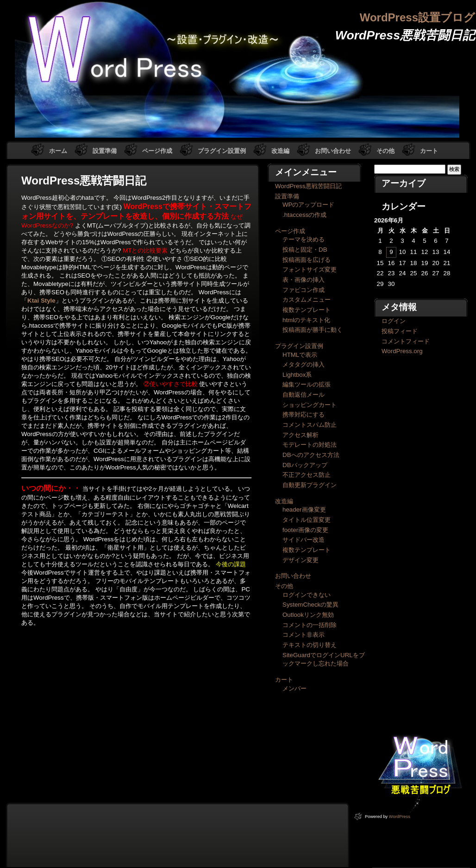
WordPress (400, 817)
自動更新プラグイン (310, 485)
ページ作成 (157, 151)
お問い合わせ (333, 151)
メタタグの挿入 (304, 364)
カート (429, 151)
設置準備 (105, 151)
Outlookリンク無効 (308, 615)
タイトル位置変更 (307, 520)
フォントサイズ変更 (310, 269)
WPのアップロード (308, 205)
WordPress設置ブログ (417, 17)
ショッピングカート (310, 405)
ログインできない (307, 595)
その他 (385, 151)
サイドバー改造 (304, 540)
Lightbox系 (297, 375)
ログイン (394, 321)
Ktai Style (41, 301)
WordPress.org (402, 351)
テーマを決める (304, 239)
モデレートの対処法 (310, 445)
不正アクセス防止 (307, 475)
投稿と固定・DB (305, 250)
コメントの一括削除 (310, 625)
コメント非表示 (304, 635)
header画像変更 (304, 510)
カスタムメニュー (307, 300)
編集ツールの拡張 (307, 384)
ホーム (58, 151)
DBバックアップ (305, 465)
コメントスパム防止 (310, 425)
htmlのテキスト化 (306, 320)
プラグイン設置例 (222, 151)
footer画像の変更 (305, 530)
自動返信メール (304, 395)
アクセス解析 (301, 435)
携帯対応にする (304, 415)
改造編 (280, 151)
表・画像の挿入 (304, 280)
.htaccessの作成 (304, 215)
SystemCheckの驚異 (310, 605)
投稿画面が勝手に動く (313, 330)
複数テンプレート (307, 310)
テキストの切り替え (310, 645)
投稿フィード (400, 331)
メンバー (294, 688)
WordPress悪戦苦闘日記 (308, 186)
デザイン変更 (301, 560)
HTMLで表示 (300, 355)
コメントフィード (406, 341)
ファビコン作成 (304, 290)
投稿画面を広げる (307, 260)
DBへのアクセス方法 (311, 455)
